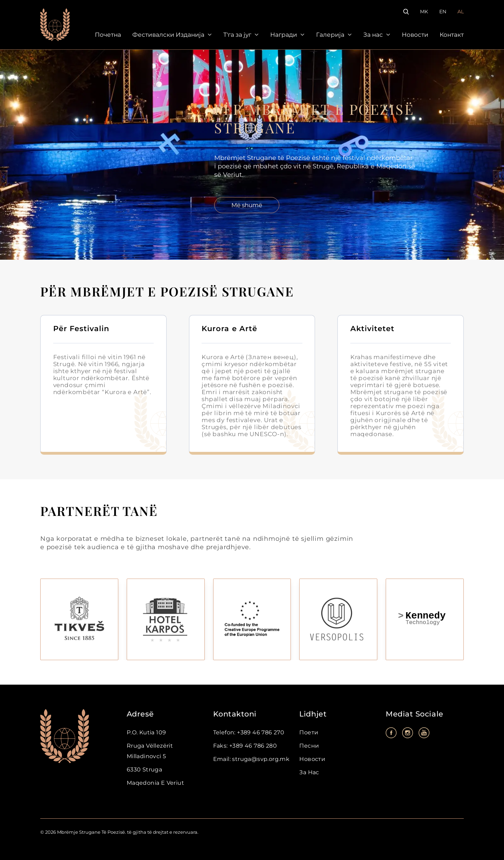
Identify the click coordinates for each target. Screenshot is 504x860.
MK (424, 12)
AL (461, 12)
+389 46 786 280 (252, 746)
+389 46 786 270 (260, 732)
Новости (415, 35)
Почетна (108, 35)
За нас (373, 35)
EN (443, 12)
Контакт (452, 35)
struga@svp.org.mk (260, 759)
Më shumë (247, 205)
